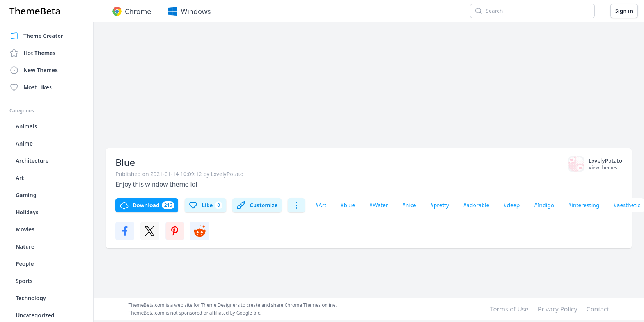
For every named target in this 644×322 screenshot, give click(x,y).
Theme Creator (36, 36)
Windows (189, 11)
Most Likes (31, 87)
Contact (598, 309)
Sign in (624, 11)
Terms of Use (509, 309)
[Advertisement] (258, 89)
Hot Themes (32, 53)
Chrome (131, 11)
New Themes (34, 70)
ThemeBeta (35, 11)
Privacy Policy (558, 309)
